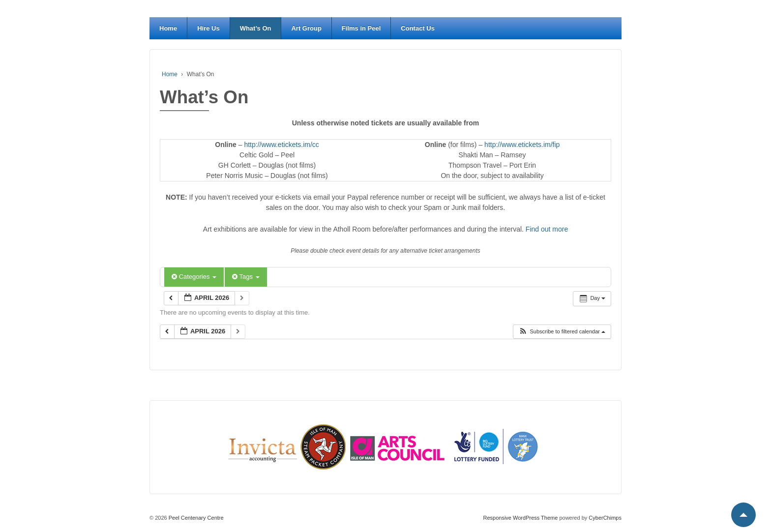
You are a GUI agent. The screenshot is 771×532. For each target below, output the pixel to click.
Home (168, 28)
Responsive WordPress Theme (521, 518)
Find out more (547, 229)
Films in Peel (361, 28)
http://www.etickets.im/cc (281, 145)
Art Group (306, 28)
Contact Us (418, 28)
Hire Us (208, 28)
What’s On (256, 28)
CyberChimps (605, 518)
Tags (246, 277)
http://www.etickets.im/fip (522, 145)
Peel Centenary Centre (195, 518)
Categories (194, 277)
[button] (562, 332)
